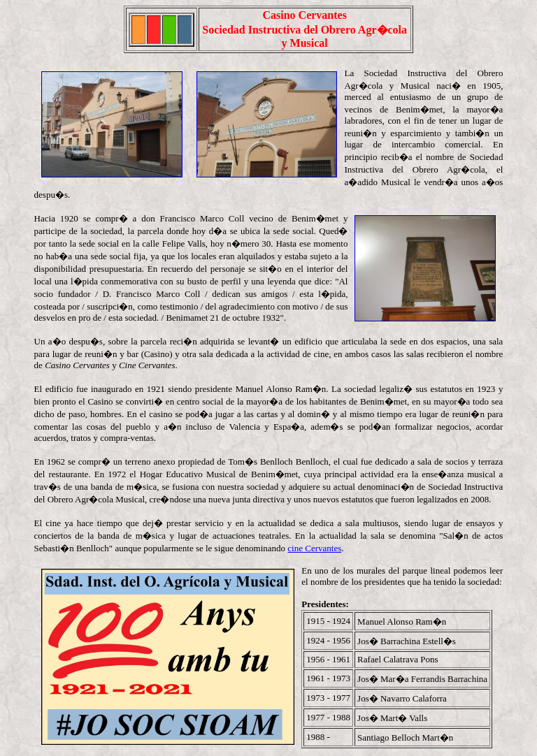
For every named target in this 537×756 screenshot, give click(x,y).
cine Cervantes (314, 548)
